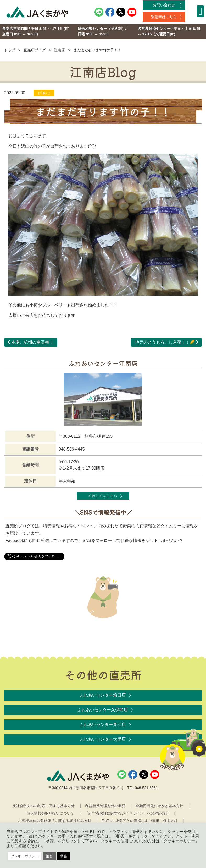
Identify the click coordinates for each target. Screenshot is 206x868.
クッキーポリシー (25, 856)
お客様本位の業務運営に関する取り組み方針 (55, 821)
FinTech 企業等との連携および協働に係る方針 (140, 821)
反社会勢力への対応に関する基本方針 (43, 806)
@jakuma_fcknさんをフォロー (35, 556)
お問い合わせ (164, 5)
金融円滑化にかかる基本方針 (159, 806)
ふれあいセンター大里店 (103, 739)
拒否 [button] (49, 856)
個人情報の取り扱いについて (51, 813)
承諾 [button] (64, 856)
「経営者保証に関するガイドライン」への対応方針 (127, 813)
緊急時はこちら (164, 17)
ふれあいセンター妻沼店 (103, 725)
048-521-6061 (146, 788)
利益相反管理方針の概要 (105, 806)
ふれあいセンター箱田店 (103, 695)
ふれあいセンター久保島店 (103, 710)
